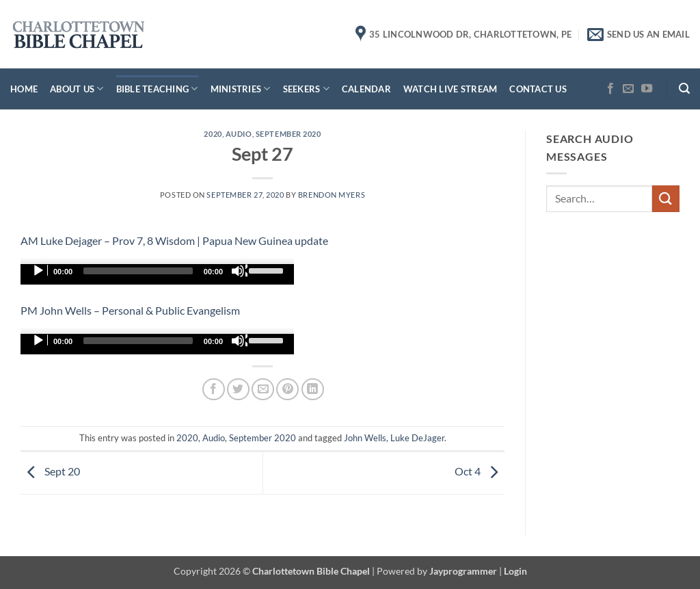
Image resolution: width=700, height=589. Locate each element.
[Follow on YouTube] (647, 89)
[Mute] (239, 271)
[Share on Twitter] (238, 390)
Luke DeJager (417, 438)
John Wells (365, 438)
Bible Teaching (157, 89)
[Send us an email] (628, 89)
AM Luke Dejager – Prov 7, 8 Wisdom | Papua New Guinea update (174, 240)
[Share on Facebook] (214, 390)
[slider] (138, 271)
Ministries (241, 89)
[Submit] (666, 199)
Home (24, 89)
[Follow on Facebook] (610, 89)
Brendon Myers (332, 195)
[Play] (40, 271)
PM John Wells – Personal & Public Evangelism (130, 310)
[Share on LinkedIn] (313, 390)
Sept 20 (50, 472)
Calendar (366, 89)
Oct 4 (480, 472)
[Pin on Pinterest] (287, 390)
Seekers (306, 89)
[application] (157, 274)
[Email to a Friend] (263, 390)
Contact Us (538, 89)
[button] (684, 89)
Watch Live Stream (450, 89)
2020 (213, 134)
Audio (239, 134)
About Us (77, 89)
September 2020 (288, 134)
